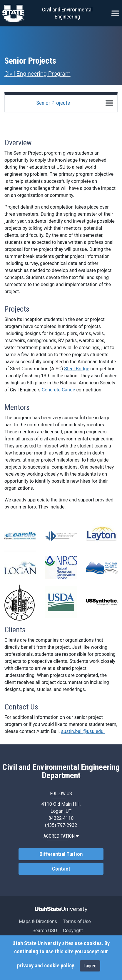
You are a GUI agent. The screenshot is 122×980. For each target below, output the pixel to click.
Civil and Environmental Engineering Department (61, 771)
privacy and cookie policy (45, 966)
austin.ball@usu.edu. (83, 731)
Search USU (45, 931)
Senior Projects (53, 103)
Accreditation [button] (61, 836)
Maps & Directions (38, 921)
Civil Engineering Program (37, 74)
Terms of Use (77, 921)
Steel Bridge (77, 369)
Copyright (73, 931)
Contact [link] (61, 869)
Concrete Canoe (59, 390)
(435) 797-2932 (61, 825)
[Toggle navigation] (109, 103)
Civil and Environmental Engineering (67, 13)
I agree (90, 966)
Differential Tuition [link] (61, 854)
